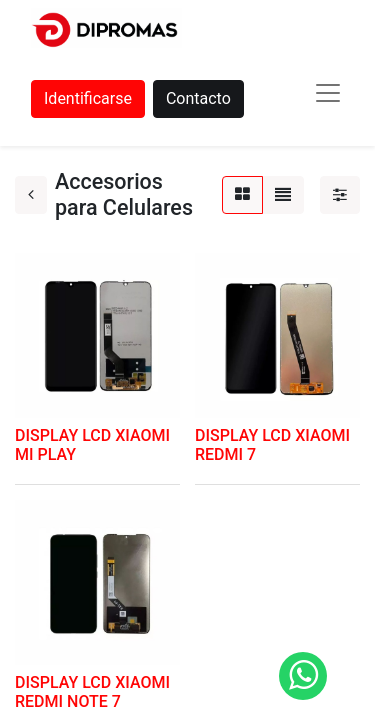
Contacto (198, 98)
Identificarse (88, 98)
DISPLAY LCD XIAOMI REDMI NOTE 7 (92, 692)
